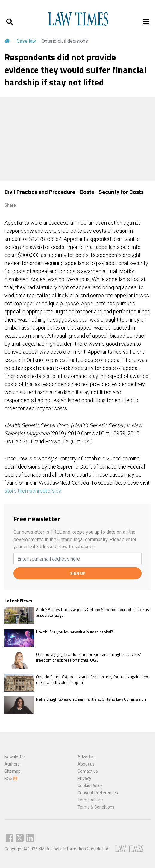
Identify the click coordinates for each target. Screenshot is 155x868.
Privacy (84, 778)
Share (10, 205)
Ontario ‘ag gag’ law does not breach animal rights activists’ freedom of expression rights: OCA (88, 657)
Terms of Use (90, 800)
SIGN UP (78, 573)
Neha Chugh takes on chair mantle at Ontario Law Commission (91, 699)
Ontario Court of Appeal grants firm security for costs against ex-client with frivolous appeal (93, 680)
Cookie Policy (90, 786)
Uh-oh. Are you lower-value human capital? (75, 632)
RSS (11, 778)
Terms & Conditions (96, 807)
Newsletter (15, 757)
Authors (12, 764)
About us (86, 764)
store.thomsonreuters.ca (33, 491)
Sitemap (13, 771)
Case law (26, 41)
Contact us (88, 771)
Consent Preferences (98, 793)
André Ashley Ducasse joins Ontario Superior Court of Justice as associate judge (92, 612)
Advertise (87, 757)
